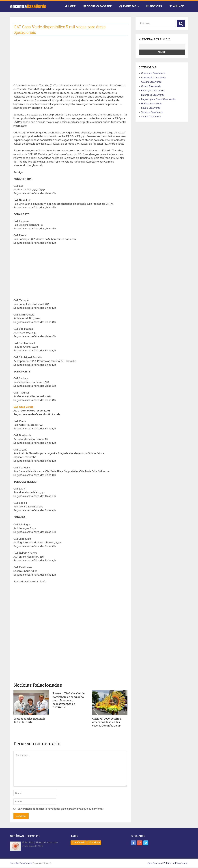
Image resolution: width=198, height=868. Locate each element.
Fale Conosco (155, 863)
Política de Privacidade (175, 863)
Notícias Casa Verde (152, 104)
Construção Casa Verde (154, 78)
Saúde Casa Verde (151, 108)
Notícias (154, 6)
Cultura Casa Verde (151, 82)
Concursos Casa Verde (153, 73)
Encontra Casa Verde (21, 863)
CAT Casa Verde (23, 407)
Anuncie (177, 6)
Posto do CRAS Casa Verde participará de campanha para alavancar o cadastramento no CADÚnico (69, 700)
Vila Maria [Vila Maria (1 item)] (94, 842)
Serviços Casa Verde (152, 112)
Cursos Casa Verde (151, 86)
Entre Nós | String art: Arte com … (41, 842)
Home (70, 6)
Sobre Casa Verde (98, 6)
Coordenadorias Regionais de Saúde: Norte (29, 720)
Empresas (128, 6)
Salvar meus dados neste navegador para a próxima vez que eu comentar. (61, 809)
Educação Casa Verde (153, 91)
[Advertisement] (70, 62)
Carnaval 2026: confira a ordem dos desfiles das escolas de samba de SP (107, 722)
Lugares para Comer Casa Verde (158, 99)
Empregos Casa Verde (153, 95)
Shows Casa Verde (151, 117)
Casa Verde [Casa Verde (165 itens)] (79, 842)
